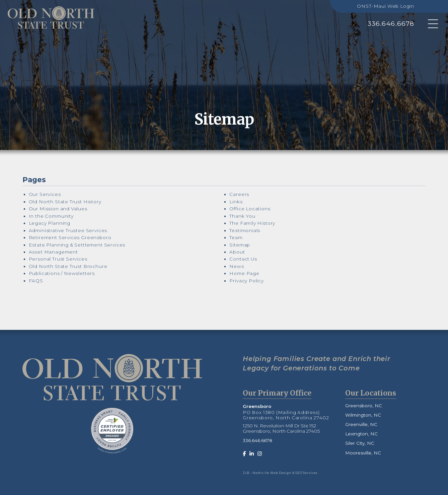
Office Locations (250, 209)
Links (236, 202)
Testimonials (245, 230)
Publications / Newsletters (62, 273)
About (237, 252)
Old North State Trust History (65, 202)
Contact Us (243, 259)
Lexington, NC (361, 434)
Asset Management (53, 252)
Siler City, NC (360, 443)
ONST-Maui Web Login (386, 6)
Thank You (242, 216)
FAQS (36, 281)
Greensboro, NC (364, 406)
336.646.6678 (391, 24)
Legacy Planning (50, 223)
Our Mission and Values (58, 209)
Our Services (45, 194)
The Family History (252, 223)
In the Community (51, 216)
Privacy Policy (247, 281)
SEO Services (306, 473)
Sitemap (240, 245)
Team (236, 237)
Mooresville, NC (363, 453)
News (237, 266)
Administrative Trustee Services (68, 230)
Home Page (244, 273)
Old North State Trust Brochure (68, 266)
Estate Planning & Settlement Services (77, 245)
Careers (239, 194)
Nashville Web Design (272, 473)
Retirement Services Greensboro (70, 237)
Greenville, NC (361, 424)
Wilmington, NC (363, 415)
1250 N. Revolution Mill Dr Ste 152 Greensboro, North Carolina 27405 (281, 428)
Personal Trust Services (58, 259)
